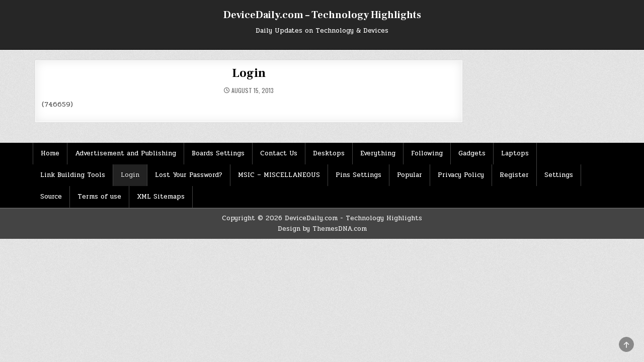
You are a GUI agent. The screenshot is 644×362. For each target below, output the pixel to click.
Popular (410, 175)
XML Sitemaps (161, 197)
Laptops (515, 153)
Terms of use (99, 197)
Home (50, 153)
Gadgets (472, 153)
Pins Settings (358, 175)
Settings (559, 175)
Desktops (329, 153)
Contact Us (279, 153)
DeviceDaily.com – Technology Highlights (322, 15)
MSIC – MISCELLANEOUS (279, 175)
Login (249, 73)
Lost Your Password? (189, 175)
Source (51, 197)
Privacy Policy (461, 175)
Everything (378, 153)
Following (427, 153)
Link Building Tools (73, 175)
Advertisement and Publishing (126, 153)
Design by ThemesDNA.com (322, 229)
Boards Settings (218, 153)
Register (514, 175)
